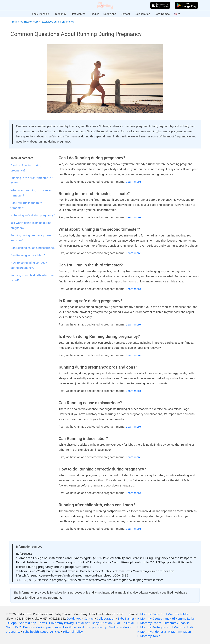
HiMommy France (149, 623)
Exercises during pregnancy (58, 22)
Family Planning (40, 14)
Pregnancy (60, 14)
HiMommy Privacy (62, 623)
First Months (78, 14)
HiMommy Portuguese (153, 627)
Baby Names (162, 14)
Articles (55, 632)
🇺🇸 (176, 14)
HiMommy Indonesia (152, 632)
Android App (27, 623)
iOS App (11, 623)
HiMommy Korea (149, 636)
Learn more (133, 182)
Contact (125, 14)
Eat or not (83, 623)
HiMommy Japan (180, 632)
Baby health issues (35, 632)
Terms (43, 623)
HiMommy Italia (183, 618)
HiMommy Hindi (182, 627)
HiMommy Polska (177, 614)
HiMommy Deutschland (153, 618)
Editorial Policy (73, 632)
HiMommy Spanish (177, 623)
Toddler (94, 14)
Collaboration (142, 14)
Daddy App (110, 14)
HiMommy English (150, 614)
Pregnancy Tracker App (24, 22)
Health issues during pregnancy (85, 627)
